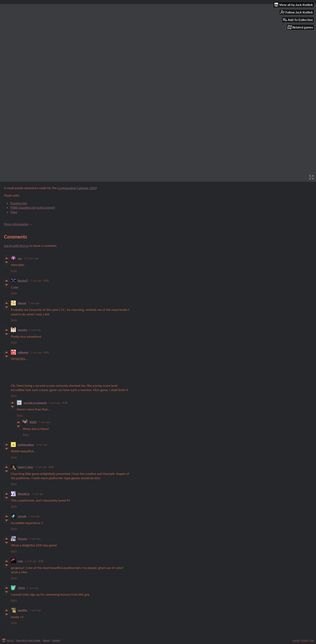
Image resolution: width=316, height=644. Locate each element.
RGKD (33, 422)
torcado (22, 516)
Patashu (22, 539)
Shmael (22, 303)
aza (20, 258)
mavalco (23, 330)
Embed (56, 640)
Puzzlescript (19, 203)
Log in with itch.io (16, 246)
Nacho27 (23, 281)
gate (20, 561)
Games (296, 640)
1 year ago (36, 281)
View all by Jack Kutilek (28, 640)
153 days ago (31, 258)
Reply (14, 271)
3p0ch (21, 588)
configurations (26, 445)
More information (18, 224)
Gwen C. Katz (25, 467)
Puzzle (305, 640)
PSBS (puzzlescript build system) (33, 207)
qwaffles (23, 610)
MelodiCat (24, 494)
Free (312, 640)
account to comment (35, 403)
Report (46, 640)
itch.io (10, 640)
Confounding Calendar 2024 (77, 188)
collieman (23, 352)
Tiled (14, 212)
